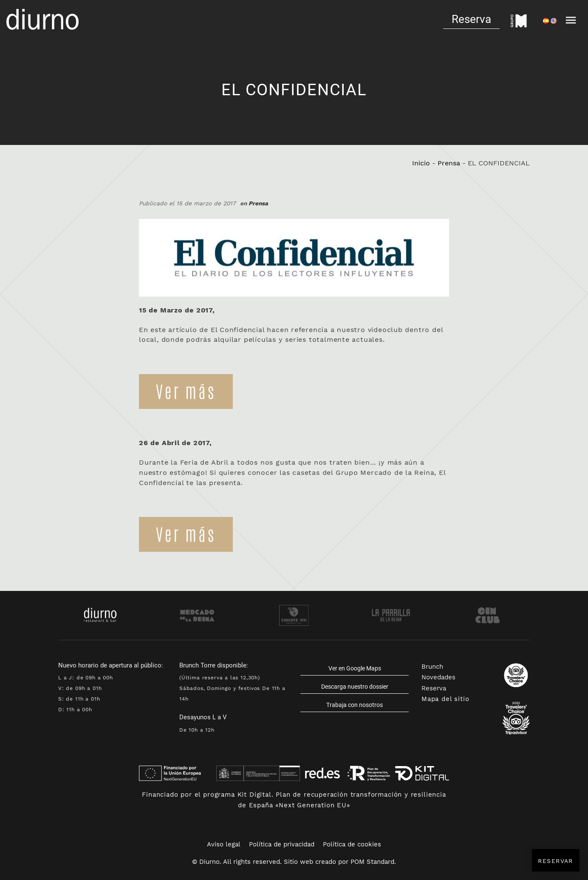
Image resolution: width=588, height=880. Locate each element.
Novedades (438, 677)
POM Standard (372, 862)
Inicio (421, 163)
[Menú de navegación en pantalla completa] (571, 19)
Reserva (434, 688)
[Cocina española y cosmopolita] (42, 19)
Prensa (449, 163)
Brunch (432, 667)
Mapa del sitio (445, 699)
